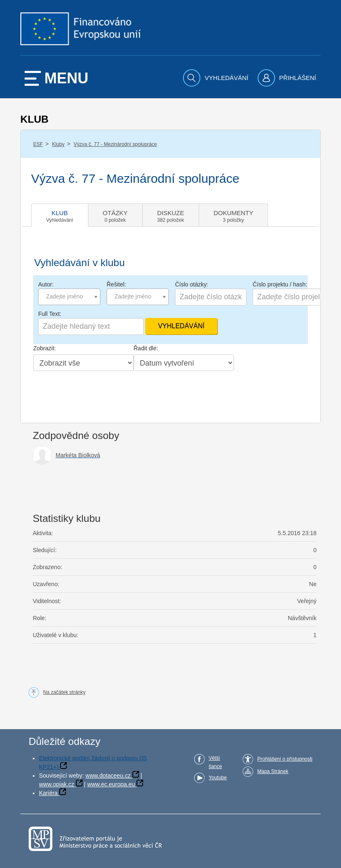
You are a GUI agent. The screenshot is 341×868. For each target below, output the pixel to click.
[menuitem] (217, 78)
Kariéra (48, 793)
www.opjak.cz (57, 784)
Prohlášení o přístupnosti (285, 759)
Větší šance (215, 762)
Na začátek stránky (64, 692)
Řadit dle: (146, 348)
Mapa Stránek (273, 771)
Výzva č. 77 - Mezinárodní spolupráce (116, 144)
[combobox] (69, 297)
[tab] (60, 215)
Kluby (58, 144)
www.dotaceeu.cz (108, 776)
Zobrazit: (44, 348)
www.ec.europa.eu (111, 784)
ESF (38, 144)
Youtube (218, 778)
